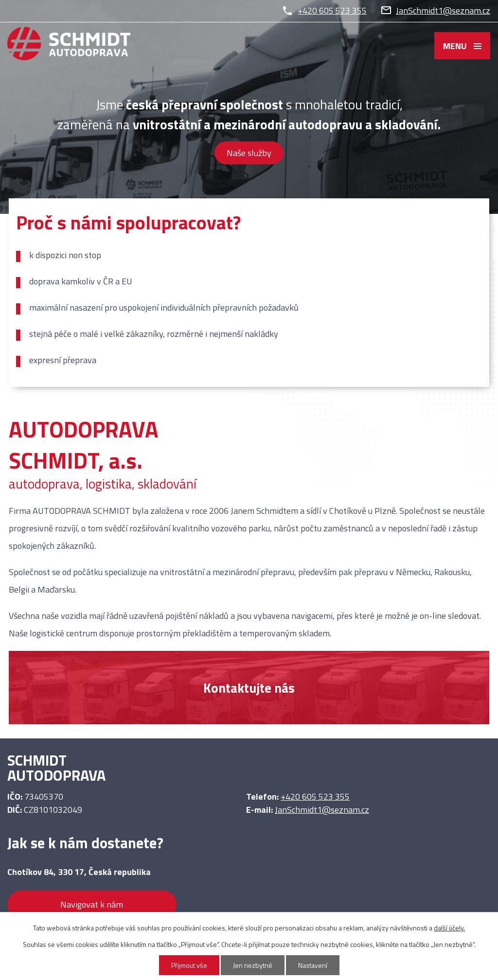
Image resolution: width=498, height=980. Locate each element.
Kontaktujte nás (249, 688)
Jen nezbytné (253, 965)
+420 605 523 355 (332, 10)
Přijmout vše (189, 965)
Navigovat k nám (92, 904)
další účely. (449, 928)
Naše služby (249, 153)
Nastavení (313, 965)
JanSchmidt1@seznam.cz (443, 10)
